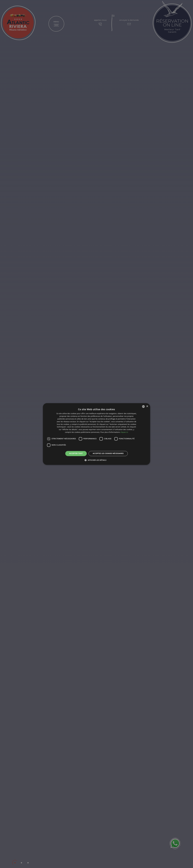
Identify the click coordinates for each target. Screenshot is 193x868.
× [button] (147, 406)
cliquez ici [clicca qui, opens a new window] (124, 432)
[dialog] (96, 434)
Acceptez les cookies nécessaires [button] (108, 453)
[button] (96, 460)
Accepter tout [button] (76, 453)
